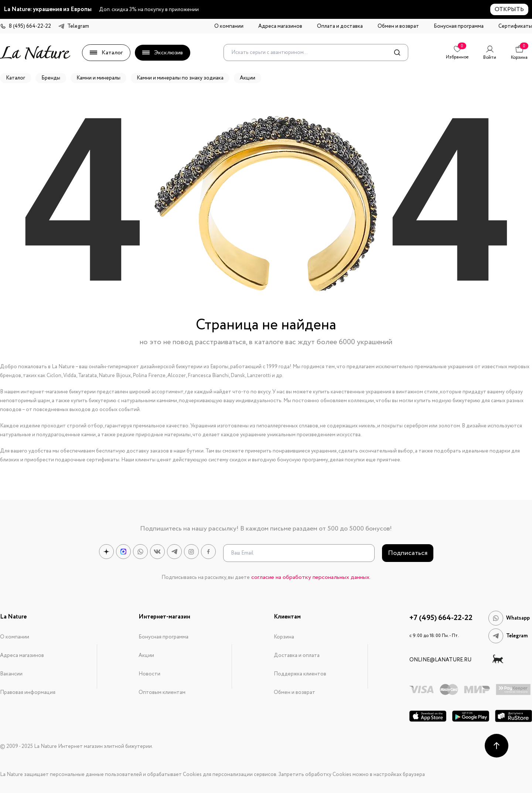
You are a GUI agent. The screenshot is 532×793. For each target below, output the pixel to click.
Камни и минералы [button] (98, 78)
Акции (146, 655)
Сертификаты (515, 26)
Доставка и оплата (297, 655)
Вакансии (11, 674)
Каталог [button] (16, 78)
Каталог (106, 53)
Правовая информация (28, 692)
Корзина (284, 637)
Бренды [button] (51, 78)
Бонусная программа (459, 26)
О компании (229, 26)
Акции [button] (248, 78)
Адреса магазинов (280, 26)
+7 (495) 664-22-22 (441, 618)
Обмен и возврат (398, 26)
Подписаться (408, 553)
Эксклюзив (163, 53)
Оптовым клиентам (162, 692)
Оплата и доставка (340, 26)
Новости (149, 674)
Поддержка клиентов (300, 674)
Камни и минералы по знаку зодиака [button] (180, 78)
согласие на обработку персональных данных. (311, 577)
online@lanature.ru (440, 660)
